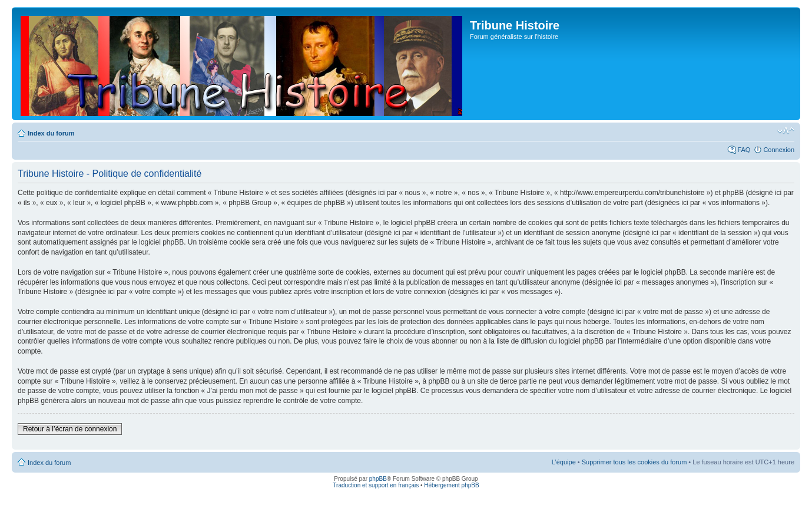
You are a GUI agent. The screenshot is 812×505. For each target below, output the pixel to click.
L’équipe (564, 462)
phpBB (378, 479)
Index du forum (51, 133)
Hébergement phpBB (451, 485)
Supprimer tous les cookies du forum (634, 462)
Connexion (779, 150)
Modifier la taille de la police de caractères (786, 131)
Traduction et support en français (376, 485)
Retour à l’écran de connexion (70, 429)
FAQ (744, 150)
